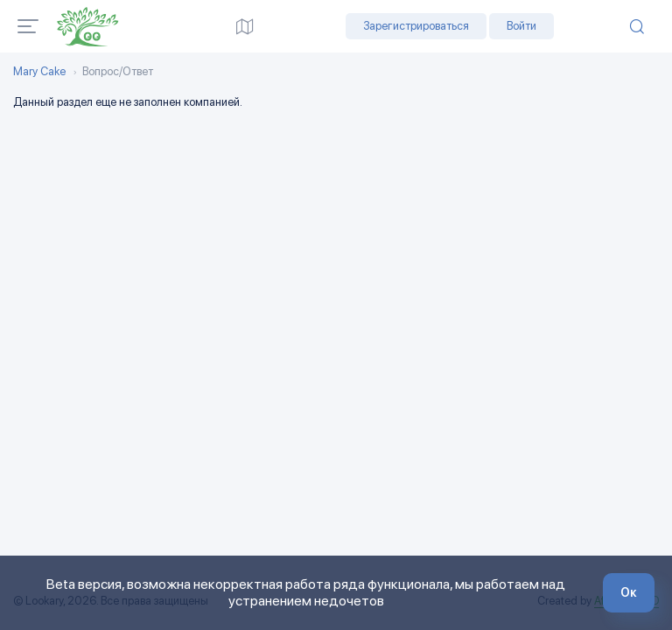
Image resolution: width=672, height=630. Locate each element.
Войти (521, 26)
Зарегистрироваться (416, 26)
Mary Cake (39, 72)
